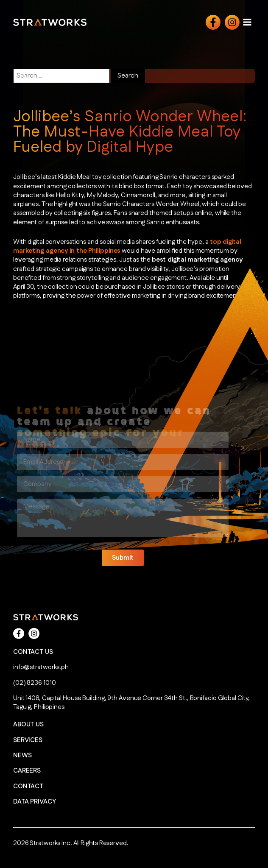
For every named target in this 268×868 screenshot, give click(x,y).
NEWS (22, 755)
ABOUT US (28, 724)
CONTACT (28, 786)
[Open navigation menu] (247, 22)
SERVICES (28, 740)
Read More (33, 329)
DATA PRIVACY (35, 802)
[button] (123, 558)
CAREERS (27, 771)
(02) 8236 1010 (35, 683)
